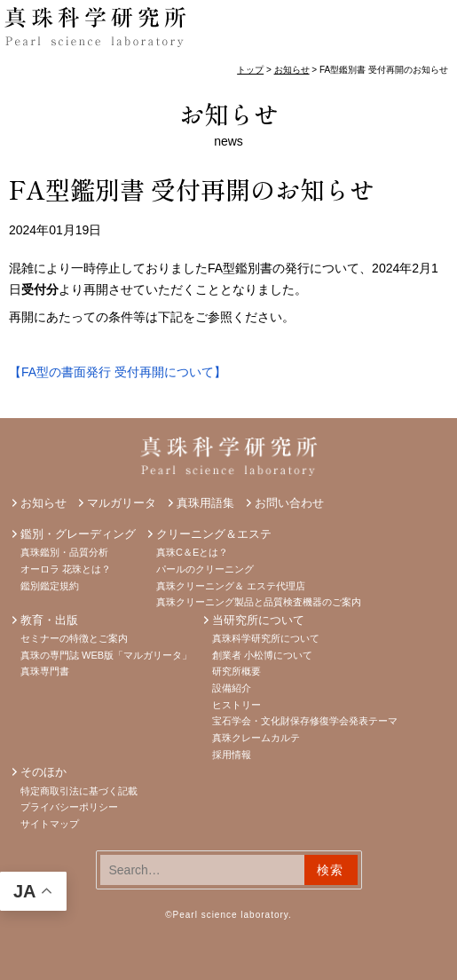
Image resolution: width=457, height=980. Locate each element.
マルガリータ (122, 503)
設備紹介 (232, 688)
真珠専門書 (45, 671)
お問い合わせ (289, 503)
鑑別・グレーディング (78, 534)
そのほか (43, 772)
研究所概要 (236, 671)
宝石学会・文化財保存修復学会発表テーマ (305, 721)
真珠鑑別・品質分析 (64, 552)
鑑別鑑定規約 (50, 586)
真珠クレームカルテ (256, 738)
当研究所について (258, 620)
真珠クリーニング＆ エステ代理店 (231, 586)
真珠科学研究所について (266, 638)
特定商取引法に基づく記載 (79, 791)
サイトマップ (50, 824)
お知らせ (229, 114)
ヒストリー (236, 705)
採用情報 (232, 755)
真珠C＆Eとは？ (192, 552)
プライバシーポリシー (69, 807)
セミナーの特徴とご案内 (74, 638)
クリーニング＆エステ (214, 534)
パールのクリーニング (205, 569)
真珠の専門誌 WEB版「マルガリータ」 (106, 655)
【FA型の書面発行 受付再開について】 (118, 372)
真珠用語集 (205, 503)
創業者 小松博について (262, 655)
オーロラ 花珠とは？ (66, 569)
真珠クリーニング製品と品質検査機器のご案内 (259, 602)
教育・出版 (49, 620)
